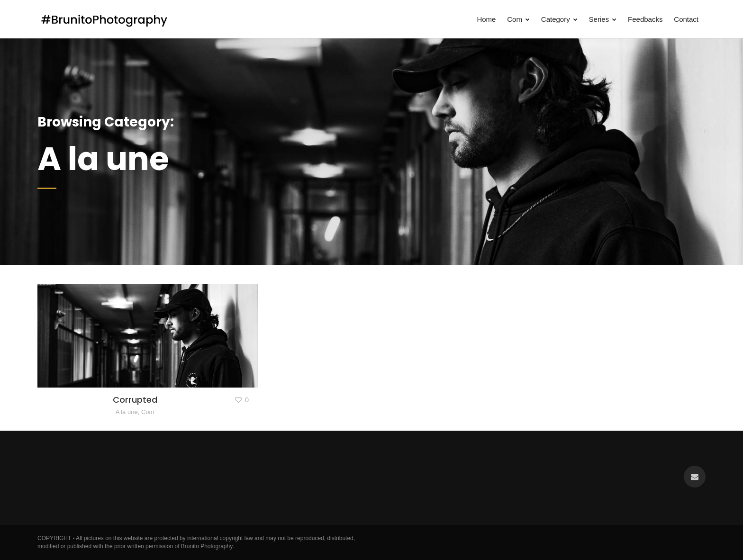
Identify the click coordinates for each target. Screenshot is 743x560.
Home (486, 19)
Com (518, 19)
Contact (686, 19)
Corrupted (135, 400)
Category (559, 19)
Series (603, 19)
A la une (127, 412)
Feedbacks (645, 19)
